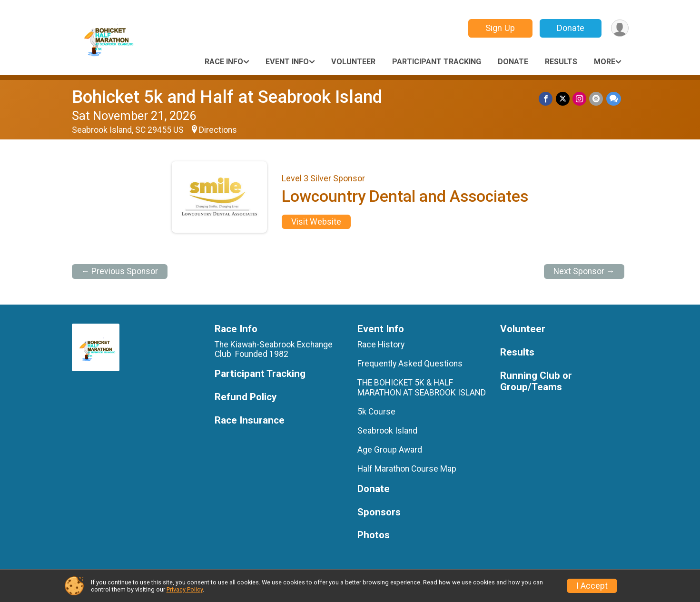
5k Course (376, 412)
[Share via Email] (596, 99)
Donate (570, 28)
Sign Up (500, 28)
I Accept (592, 586)
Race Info (224, 62)
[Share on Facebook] (547, 99)
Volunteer (353, 62)
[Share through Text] (614, 99)
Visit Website (316, 222)
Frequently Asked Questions (410, 364)
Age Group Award (390, 450)
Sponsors (379, 512)
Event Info (287, 62)
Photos (374, 535)
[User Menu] (620, 28)
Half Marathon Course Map (407, 469)
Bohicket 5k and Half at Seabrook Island (227, 97)
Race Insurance (250, 420)
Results (561, 62)
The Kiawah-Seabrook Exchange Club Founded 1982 (274, 349)
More (605, 62)
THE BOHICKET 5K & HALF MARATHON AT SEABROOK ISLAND (422, 387)
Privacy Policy (185, 589)
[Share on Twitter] (563, 99)
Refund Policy (246, 397)
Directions (218, 130)
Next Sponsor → (584, 271)
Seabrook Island (387, 431)
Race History (381, 345)
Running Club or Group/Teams (536, 381)
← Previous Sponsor (120, 271)
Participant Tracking (437, 62)
